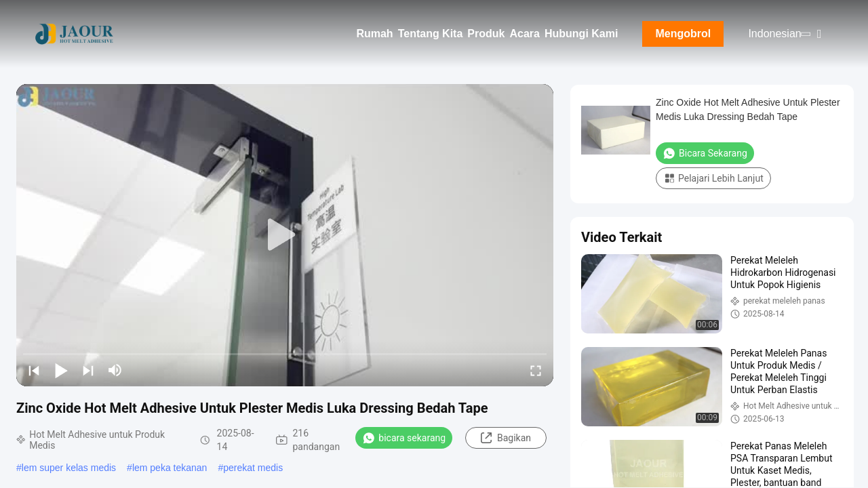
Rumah (374, 34)
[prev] (34, 370)
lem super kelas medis (69, 468)
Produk (486, 34)
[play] (285, 235)
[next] (88, 370)
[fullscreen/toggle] (536, 370)
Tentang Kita (431, 34)
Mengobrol (684, 34)
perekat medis (253, 468)
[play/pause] (61, 370)
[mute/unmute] (115, 370)
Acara (524, 34)
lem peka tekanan (170, 468)
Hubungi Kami (581, 34)
